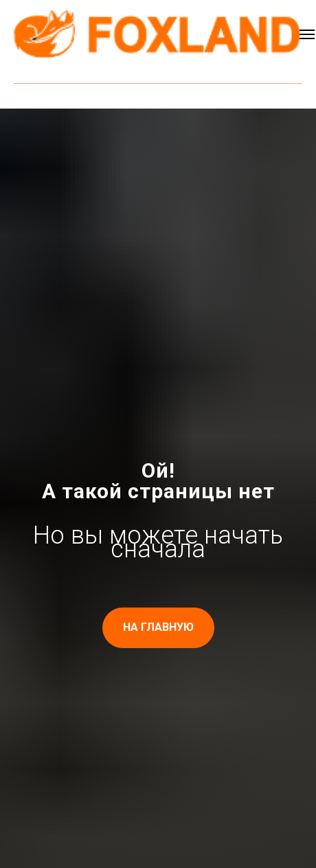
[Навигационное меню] (307, 34)
